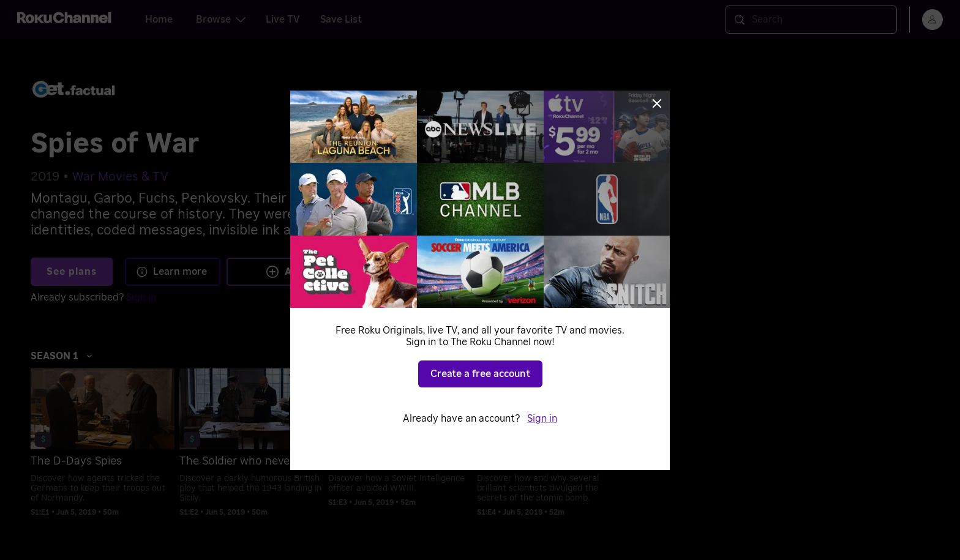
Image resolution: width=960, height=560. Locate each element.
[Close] (657, 103)
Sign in (542, 419)
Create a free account (480, 374)
